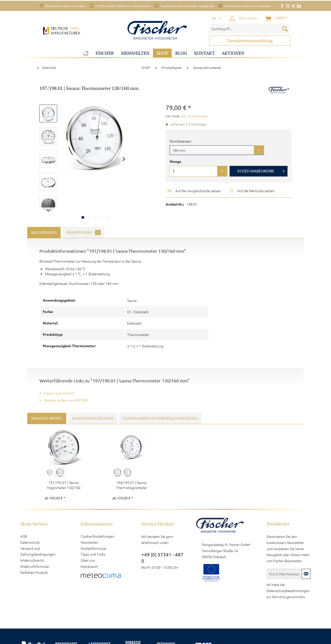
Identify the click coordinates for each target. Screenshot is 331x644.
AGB (24, 536)
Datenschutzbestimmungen (288, 591)
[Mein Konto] (243, 18)
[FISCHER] (105, 53)
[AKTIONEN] (233, 53)
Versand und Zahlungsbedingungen (38, 551)
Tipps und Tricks (93, 554)
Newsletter (90, 542)
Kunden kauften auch (93, 418)
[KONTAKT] (204, 53)
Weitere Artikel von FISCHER (64, 400)
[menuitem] (250, 29)
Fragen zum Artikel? (57, 393)
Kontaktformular (94, 548)
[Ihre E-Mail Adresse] (284, 574)
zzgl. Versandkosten (194, 116)
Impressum (89, 566)
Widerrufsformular (35, 566)
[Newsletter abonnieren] (306, 574)
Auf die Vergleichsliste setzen (194, 191)
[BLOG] (181, 53)
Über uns (88, 560)
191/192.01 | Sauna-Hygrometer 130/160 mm (64, 485)
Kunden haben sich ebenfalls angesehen (160, 418)
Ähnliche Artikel (47, 418)
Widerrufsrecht (32, 560)
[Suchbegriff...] (250, 29)
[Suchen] (285, 29)
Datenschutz (30, 542)
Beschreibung (44, 232)
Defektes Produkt (34, 572)
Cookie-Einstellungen (97, 536)
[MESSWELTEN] (135, 53)
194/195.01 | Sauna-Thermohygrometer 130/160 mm (132, 485)
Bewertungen (84, 232)
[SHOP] (162, 53)
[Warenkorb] (277, 18)
